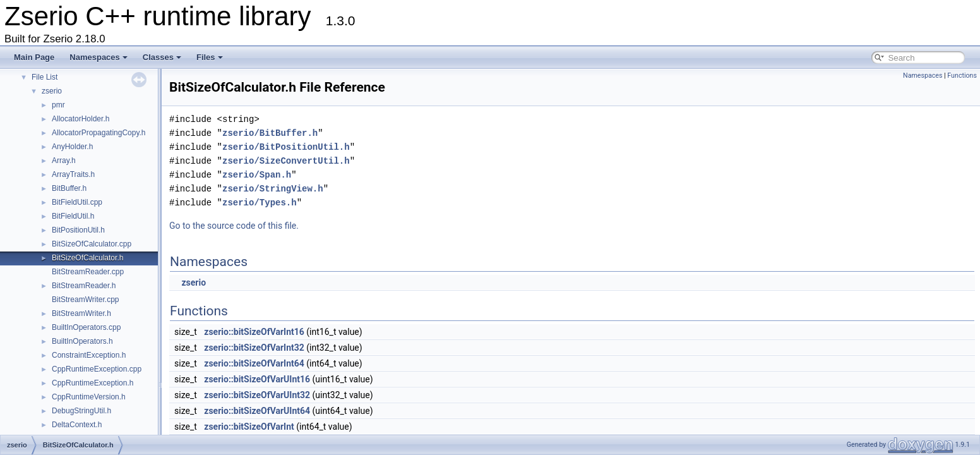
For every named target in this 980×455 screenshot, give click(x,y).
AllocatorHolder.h (81, 119)
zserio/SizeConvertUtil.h (286, 161)
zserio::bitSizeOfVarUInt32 (257, 395)
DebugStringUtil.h (81, 411)
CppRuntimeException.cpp (97, 369)
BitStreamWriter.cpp (85, 300)
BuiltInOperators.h (82, 341)
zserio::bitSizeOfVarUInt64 (257, 411)
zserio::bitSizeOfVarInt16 (254, 332)
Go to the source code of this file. (234, 226)
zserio (52, 91)
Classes (162, 57)
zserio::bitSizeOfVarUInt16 (257, 379)
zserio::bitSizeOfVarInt (249, 427)
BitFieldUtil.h (73, 216)
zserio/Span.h (257, 175)
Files (210, 57)
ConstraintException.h (89, 355)
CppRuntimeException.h (93, 383)
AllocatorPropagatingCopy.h (99, 133)
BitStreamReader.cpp (88, 272)
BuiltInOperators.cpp (86, 327)
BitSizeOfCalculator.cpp (92, 244)
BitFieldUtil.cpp (77, 202)
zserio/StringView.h (273, 189)
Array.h (64, 161)
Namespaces (99, 57)
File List (45, 77)
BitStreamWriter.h (81, 313)
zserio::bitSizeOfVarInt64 (254, 363)
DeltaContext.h (77, 425)
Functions (962, 76)
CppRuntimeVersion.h (89, 397)
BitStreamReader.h (84, 286)
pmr (58, 105)
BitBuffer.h (69, 188)
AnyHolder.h (72, 147)
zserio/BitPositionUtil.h (286, 147)
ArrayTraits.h (73, 174)
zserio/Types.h (260, 203)
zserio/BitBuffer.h (270, 133)
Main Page (34, 57)
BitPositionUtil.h (78, 230)
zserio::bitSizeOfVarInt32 (254, 348)
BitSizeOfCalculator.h (87, 258)
